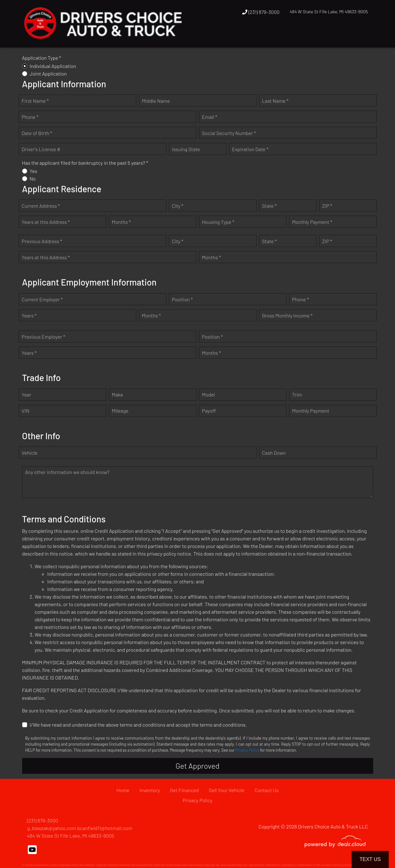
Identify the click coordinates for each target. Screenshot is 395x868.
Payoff (209, 411)
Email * (210, 117)
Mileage (120, 411)
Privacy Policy (247, 750)
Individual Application (53, 66)
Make (118, 394)
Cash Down (274, 453)
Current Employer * (42, 299)
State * (270, 206)
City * (178, 206)
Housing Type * (218, 222)
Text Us (370, 859)
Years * (29, 315)
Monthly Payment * (312, 222)
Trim (297, 394)
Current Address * (41, 206)
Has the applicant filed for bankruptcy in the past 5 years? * (85, 163)
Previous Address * (42, 241)
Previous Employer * (44, 337)
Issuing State (186, 149)
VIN (26, 411)
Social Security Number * (229, 133)
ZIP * (327, 206)
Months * (121, 222)
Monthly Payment (311, 411)
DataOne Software (119, 865)
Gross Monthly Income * (287, 315)
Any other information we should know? (67, 472)
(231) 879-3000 (261, 12)
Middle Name (156, 101)
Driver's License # (41, 149)
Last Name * (275, 101)
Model (209, 394)
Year (27, 394)
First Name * (35, 101)
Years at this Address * (46, 222)
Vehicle (30, 453)
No (33, 179)
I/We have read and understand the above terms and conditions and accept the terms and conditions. (138, 725)
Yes (34, 171)
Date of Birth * (37, 133)
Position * (182, 299)
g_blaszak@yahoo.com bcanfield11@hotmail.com (80, 828)
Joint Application (48, 74)
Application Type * (42, 58)
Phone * (30, 117)
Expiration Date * (250, 149)
